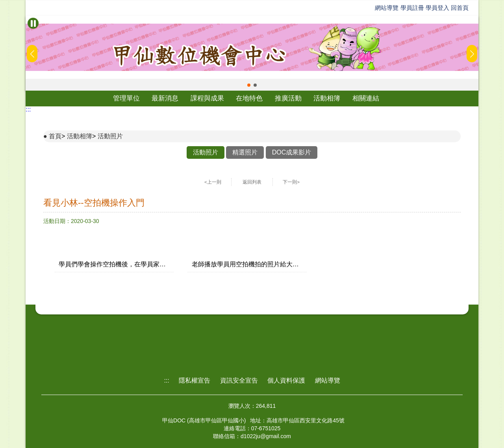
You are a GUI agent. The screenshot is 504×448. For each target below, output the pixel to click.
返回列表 (252, 182)
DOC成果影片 (292, 152)
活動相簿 (327, 98)
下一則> (291, 182)
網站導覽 (387, 8)
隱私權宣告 (195, 380)
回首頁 (460, 8)
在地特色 (249, 98)
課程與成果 (207, 98)
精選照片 (245, 152)
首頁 (55, 136)
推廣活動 (288, 98)
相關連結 (366, 98)
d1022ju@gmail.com (266, 436)
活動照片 (110, 136)
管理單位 (126, 98)
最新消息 (165, 98)
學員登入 (437, 8)
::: (28, 109)
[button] (249, 85)
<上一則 (213, 182)
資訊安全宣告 (239, 380)
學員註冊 (412, 8)
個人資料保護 (286, 380)
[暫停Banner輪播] (33, 23)
